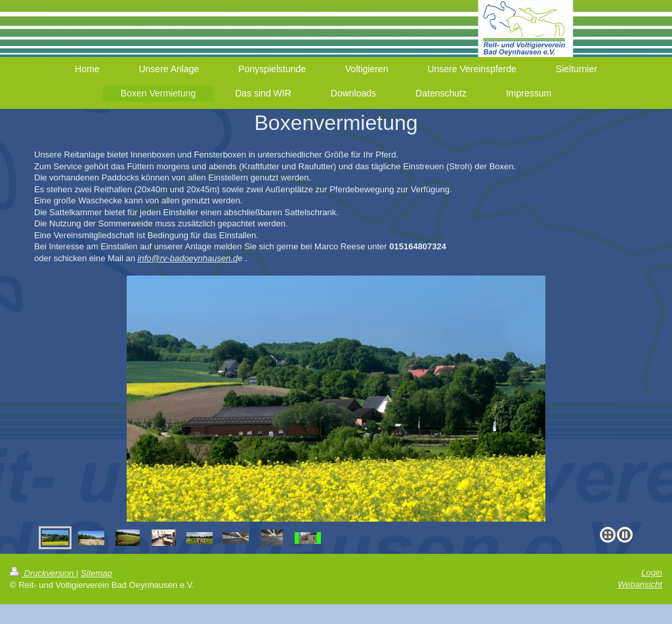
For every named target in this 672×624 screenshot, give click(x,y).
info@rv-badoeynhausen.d (188, 258)
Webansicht (640, 584)
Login (652, 572)
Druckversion (43, 573)
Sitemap (96, 573)
